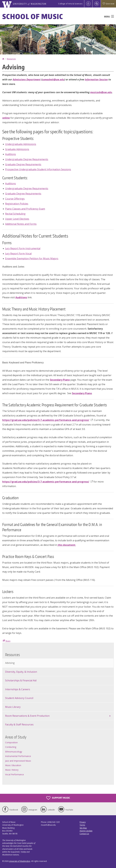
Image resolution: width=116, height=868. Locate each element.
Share (7, 641)
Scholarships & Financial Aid (21, 680)
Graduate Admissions (17, 149)
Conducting (11, 747)
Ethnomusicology (14, 752)
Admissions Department (27, 79)
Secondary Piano (60, 380)
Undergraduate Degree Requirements (27, 159)
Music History (12, 770)
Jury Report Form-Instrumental (23, 248)
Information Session (96, 79)
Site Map (83, 828)
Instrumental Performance (18, 756)
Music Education (13, 765)
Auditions (10, 154)
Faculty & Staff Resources (19, 724)
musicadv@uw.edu (101, 92)
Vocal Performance (14, 774)
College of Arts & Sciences (70, 4)
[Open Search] (97, 4)
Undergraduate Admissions (21, 144)
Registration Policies (17, 204)
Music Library (13, 707)
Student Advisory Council (19, 698)
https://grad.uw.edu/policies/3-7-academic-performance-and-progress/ (48, 420)
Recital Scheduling (15, 214)
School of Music (33, 16)
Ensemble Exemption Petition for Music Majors (32, 258)
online (6, 118)
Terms (82, 825)
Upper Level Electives (17, 219)
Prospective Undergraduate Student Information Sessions (38, 169)
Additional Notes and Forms (21, 224)
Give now (108, 4)
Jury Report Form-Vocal (18, 254)
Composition (11, 742)
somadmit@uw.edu (53, 79)
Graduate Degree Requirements (23, 164)
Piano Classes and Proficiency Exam (25, 209)
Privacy (83, 822)
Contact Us (84, 834)
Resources (11, 59)
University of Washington (20, 861)
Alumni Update (86, 831)
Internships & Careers (18, 689)
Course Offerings (15, 199)
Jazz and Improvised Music (18, 761)
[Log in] (88, 4)
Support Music (58, 798)
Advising (10, 663)
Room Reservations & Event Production (27, 716)
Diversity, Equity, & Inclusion (21, 672)
